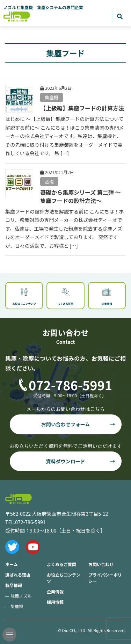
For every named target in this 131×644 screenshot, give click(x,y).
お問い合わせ (101, 564)
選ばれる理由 (18, 575)
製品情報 (14, 585)
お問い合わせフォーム (66, 424)
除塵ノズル (21, 596)
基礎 (49, 182)
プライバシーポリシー (105, 578)
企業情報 (55, 591)
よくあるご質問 (61, 564)
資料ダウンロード (66, 461)
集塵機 (52, 97)
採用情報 (55, 602)
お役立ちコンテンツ (64, 578)
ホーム (12, 564)
